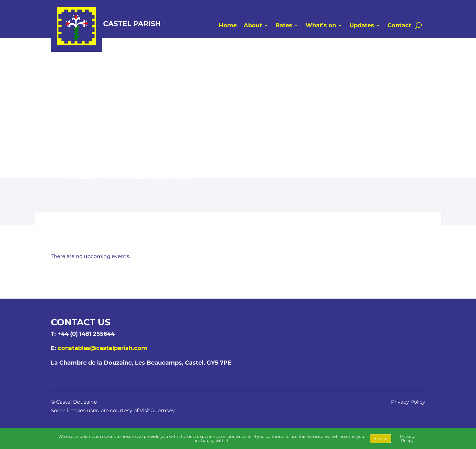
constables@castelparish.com (102, 348)
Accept (381, 439)
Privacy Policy (408, 402)
